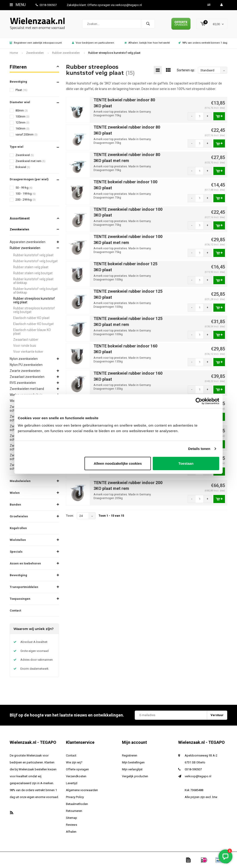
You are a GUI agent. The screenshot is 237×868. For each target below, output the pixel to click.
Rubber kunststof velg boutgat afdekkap (35, 291)
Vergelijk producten (135, 776)
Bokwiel (23, 167)
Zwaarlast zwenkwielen (27, 377)
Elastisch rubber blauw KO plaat (32, 332)
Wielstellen (18, 540)
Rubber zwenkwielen (66, 53)
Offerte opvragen (77, 769)
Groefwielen (19, 516)
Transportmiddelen (24, 587)
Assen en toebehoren (25, 563)
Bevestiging (18, 575)
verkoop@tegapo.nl (198, 776)
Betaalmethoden (77, 804)
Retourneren (74, 811)
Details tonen (199, 449)
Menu (18, 5)
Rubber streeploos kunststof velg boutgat (34, 310)
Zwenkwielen (35, 53)
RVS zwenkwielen (23, 383)
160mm (22, 128)
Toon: (70, 516)
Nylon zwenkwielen (24, 359)
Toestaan (186, 463)
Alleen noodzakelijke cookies (118, 463)
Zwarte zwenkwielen (25, 371)
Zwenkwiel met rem (30, 161)
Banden (15, 505)
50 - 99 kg (24, 188)
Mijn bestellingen (133, 762)
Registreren (130, 755)
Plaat (21, 90)
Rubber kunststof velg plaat (33, 255)
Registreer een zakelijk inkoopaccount (36, 43)
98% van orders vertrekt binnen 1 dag (203, 43)
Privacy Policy (75, 797)
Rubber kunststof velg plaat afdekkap (33, 281)
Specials (16, 552)
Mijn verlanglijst (132, 769)
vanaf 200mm (27, 134)
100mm (22, 116)
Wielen (15, 493)
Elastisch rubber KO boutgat (33, 324)
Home (14, 53)
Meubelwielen (20, 481)
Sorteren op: (186, 70)
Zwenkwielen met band (27, 389)
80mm (22, 110)
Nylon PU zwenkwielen (26, 365)
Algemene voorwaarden (82, 790)
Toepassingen (20, 599)
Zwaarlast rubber (26, 340)
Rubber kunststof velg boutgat (35, 261)
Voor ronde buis (25, 346)
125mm (22, 122)
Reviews (72, 825)
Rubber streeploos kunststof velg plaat (114, 53)
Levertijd (72, 783)
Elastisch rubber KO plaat (31, 318)
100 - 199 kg (26, 194)
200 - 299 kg (26, 200)
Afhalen (71, 832)
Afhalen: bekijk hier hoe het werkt (147, 43)
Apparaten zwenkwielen (28, 242)
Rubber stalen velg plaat (31, 267)
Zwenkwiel (25, 155)
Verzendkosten (76, 776)
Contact (15, 610)
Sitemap (72, 818)
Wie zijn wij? (74, 762)
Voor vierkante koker (28, 352)
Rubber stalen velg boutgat (33, 273)
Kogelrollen (18, 528)
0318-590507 (46, 5)
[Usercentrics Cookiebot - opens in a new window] (199, 401)
